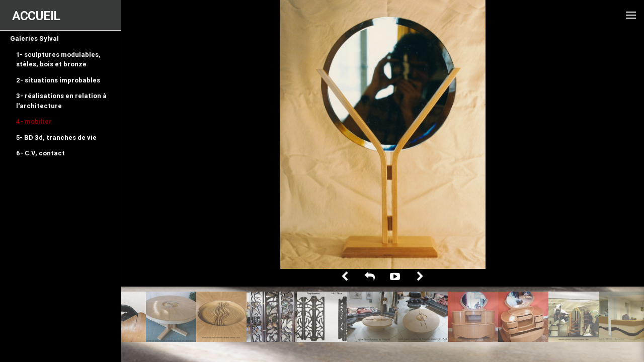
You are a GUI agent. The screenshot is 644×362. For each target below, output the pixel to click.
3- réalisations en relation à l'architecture (61, 101)
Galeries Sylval (34, 38)
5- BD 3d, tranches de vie (56, 138)
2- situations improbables (58, 80)
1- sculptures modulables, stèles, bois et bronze (58, 60)
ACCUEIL (36, 16)
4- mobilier (34, 121)
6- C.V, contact (41, 153)
